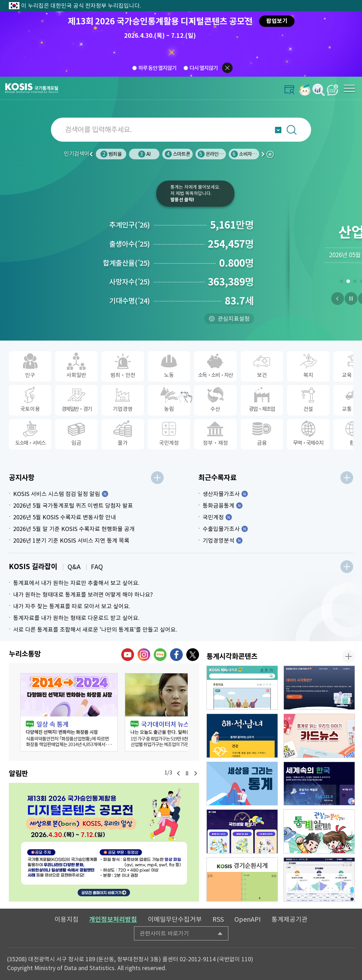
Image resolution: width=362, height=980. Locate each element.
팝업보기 (277, 21)
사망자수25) (130, 282)
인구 (111, 154)
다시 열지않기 (204, 68)
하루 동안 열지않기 (157, 68)
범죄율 (144, 154)
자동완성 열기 (278, 130)
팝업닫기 (227, 68)
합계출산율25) (126, 263)
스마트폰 (211, 154)
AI (177, 154)
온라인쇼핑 (246, 154)
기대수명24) (130, 301)
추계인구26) (130, 225)
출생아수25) (130, 244)
